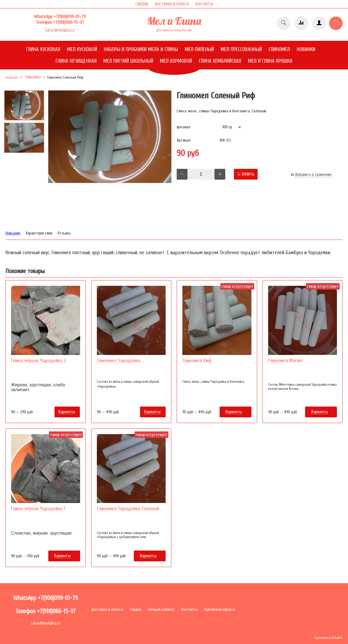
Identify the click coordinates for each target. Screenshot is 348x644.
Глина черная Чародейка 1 (38, 509)
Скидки (135, 609)
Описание (13, 233)
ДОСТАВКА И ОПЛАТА (172, 4)
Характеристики (39, 233)
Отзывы (64, 233)
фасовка (183, 127)
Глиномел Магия (285, 361)
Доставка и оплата (107, 609)
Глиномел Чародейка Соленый (128, 509)
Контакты (190, 609)
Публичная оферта (220, 609)
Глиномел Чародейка (119, 361)
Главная (12, 77)
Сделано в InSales (329, 638)
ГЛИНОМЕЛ (33, 77)
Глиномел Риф (197, 361)
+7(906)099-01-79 (69, 17)
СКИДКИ (142, 4)
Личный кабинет (161, 609)
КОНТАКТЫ (204, 4)
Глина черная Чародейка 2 (38, 361)
